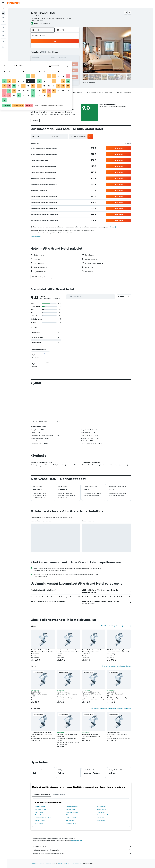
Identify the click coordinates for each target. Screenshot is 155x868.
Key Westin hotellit (41, 776)
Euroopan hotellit (51, 831)
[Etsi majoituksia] (3, 13)
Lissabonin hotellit (76, 831)
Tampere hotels (40, 788)
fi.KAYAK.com (34, 831)
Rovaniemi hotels (71, 790)
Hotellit (42, 831)
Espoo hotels (101, 788)
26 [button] (55, 67)
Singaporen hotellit (72, 774)
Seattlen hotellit (40, 774)
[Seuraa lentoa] (3, 31)
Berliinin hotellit (102, 774)
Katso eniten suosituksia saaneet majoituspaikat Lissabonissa (111, 675)
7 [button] (65, 53)
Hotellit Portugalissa (63, 831)
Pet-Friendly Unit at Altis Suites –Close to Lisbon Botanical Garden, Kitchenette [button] (42, 619)
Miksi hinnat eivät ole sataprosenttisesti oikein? (82, 821)
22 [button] (69, 63)
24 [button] (46, 67)
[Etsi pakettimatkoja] (3, 22)
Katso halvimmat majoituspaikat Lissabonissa (117, 633)
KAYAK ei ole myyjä (82, 813)
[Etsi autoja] (3, 17)
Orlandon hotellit (71, 782)
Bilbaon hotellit (101, 776)
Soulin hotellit (39, 779)
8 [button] (70, 53)
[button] (3, 3)
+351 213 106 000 (37, 21)
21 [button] (65, 63)
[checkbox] (40, 356)
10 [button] (46, 58)
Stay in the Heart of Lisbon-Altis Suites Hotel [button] (67, 702)
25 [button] (51, 67)
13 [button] (60, 58)
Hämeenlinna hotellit (72, 779)
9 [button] (74, 53)
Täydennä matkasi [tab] (59, 762)
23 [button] (74, 63)
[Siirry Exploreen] (3, 27)
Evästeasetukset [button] (36, 236)
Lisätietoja (113, 227)
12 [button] (55, 58)
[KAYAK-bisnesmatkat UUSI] (3, 36)
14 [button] (65, 58)
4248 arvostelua (44, 23)
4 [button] (51, 53)
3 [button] (46, 53)
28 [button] (65, 67)
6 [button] (60, 53)
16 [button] (74, 58)
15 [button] (70, 58)
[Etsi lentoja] (3, 9)
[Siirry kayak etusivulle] (13, 3)
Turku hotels (39, 790)
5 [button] (55, 53)
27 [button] (60, 67)
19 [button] (55, 63)
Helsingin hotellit (71, 776)
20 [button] (60, 63)
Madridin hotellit (71, 785)
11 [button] (51, 58)
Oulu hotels (100, 785)
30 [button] (74, 67)
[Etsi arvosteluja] (92, 296)
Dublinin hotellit (40, 782)
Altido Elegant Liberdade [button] (90, 701)
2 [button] (74, 48)
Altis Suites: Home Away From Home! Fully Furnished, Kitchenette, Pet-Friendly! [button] (118, 619)
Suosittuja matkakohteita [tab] (42, 762)
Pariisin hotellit (101, 779)
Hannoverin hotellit (103, 782)
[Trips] (3, 41)
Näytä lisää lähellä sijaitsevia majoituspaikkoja (116, 593)
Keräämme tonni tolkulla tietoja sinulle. (82, 817)
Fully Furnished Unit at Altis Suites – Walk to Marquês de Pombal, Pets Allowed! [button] (68, 619)
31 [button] (46, 72)
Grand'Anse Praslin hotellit (43, 785)
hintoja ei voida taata (77, 808)
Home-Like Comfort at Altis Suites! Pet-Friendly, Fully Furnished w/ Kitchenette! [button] (93, 619)
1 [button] (69, 48)
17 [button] (46, 63)
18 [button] (51, 63)
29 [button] (69, 67)
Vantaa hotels (70, 788)
